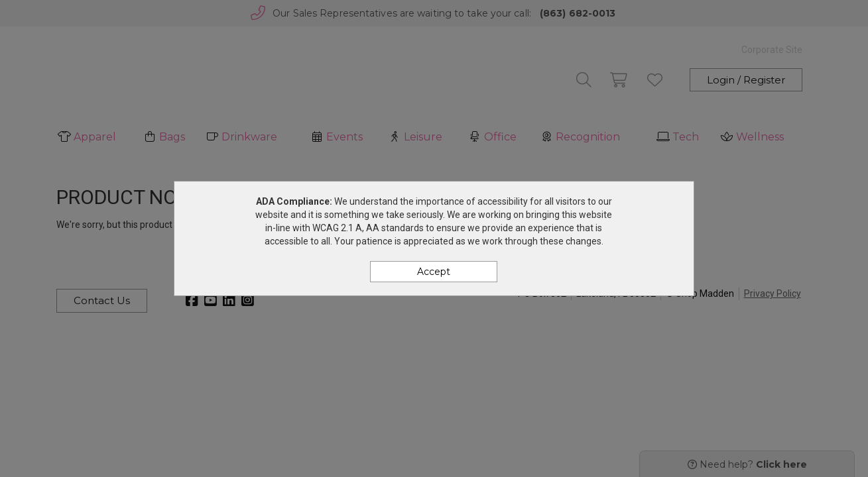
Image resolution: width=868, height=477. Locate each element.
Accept (434, 272)
